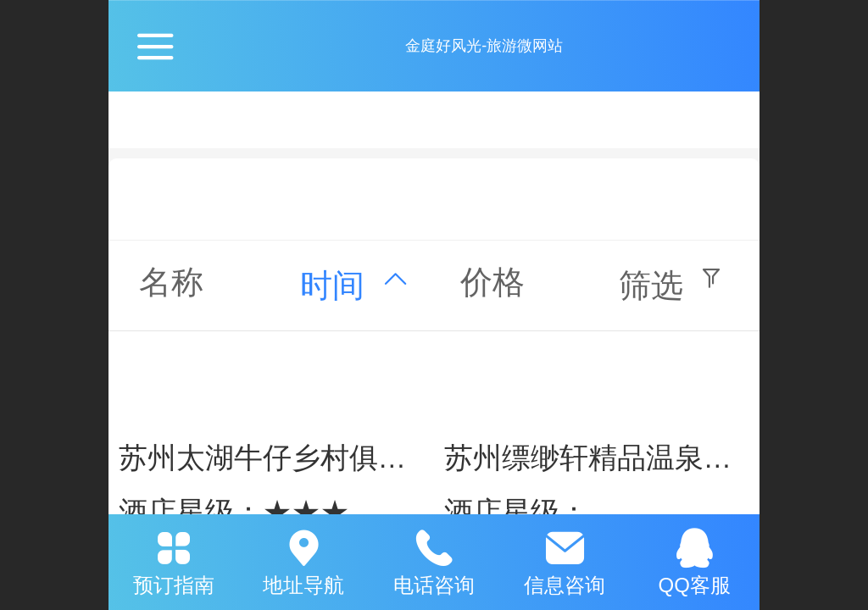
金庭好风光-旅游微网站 (484, 46)
